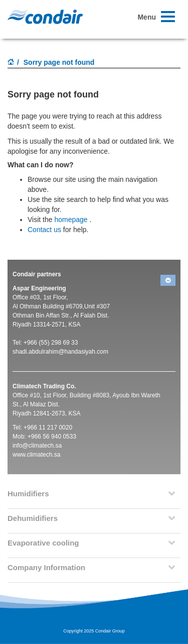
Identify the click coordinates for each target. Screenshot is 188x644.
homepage (71, 220)
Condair (45, 17)
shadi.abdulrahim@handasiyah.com (60, 352)
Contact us (44, 230)
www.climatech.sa (36, 455)
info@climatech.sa (37, 446)
